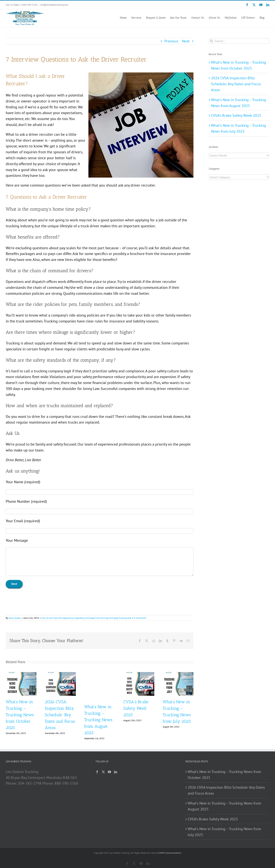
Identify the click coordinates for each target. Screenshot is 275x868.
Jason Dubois (15, 618)
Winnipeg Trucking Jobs (120, 618)
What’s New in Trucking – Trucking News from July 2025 (224, 832)
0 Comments (140, 618)
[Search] (212, 41)
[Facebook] (97, 772)
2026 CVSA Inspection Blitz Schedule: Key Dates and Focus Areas (60, 715)
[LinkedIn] (116, 772)
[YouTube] (109, 772)
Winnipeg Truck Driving (97, 618)
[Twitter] (103, 772)
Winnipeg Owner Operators (71, 618)
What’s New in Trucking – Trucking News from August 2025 (98, 720)
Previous (171, 41)
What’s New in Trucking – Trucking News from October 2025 (20, 715)
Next (186, 41)
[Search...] (239, 41)
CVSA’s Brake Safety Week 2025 (136, 708)
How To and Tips (49, 618)
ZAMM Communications (170, 853)
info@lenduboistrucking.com (54, 5)
